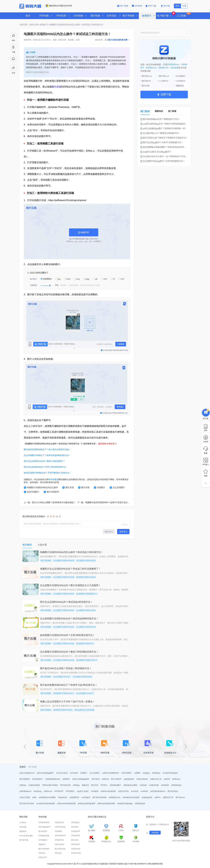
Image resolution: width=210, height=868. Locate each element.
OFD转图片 (70, 791)
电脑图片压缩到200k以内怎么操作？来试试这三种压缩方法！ (77, 25)
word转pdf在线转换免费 (46, 804)
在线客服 (155, 833)
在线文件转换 (25, 797)
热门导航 (123, 6)
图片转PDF (43, 831)
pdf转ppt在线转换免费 (86, 804)
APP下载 (151, 6)
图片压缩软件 (51, 492)
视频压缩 (85, 785)
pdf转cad (105, 779)
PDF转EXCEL (60, 827)
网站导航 (159, 864)
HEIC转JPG (60, 844)
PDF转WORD (44, 823)
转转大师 (62, 40)
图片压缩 (56, 87)
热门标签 (172, 111)
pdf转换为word (115, 797)
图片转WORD (44, 849)
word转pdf (74, 773)
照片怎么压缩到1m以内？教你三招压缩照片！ (45, 461)
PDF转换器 (53, 479)
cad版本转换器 (34, 785)
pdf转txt (158, 797)
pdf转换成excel (25, 791)
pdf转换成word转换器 (131, 797)
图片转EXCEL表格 (27, 804)
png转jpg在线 (147, 797)
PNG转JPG (76, 849)
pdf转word (176, 779)
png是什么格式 (83, 791)
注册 (184, 6)
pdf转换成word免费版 (47, 797)
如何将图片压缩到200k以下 (87, 660)
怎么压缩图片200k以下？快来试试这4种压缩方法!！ (47, 455)
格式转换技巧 (38, 779)
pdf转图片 (66, 779)
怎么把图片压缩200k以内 (86, 561)
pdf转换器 (165, 785)
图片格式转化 (173, 791)
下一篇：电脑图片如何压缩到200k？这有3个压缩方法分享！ (104, 502)
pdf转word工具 (156, 779)
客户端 (165, 6)
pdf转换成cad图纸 (130, 785)
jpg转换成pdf (129, 779)
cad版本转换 (154, 785)
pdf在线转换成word (158, 791)
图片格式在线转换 (99, 797)
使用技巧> (44, 25)
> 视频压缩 (179, 86)
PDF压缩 (174, 68)
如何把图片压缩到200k (85, 644)
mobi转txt (144, 791)
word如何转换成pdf (170, 773)
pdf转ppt (23, 785)
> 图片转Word (146, 76)
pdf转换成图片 (115, 785)
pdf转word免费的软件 (111, 773)
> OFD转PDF (180, 81)
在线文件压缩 (123, 791)
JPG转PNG (59, 840)
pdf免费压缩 (74, 797)
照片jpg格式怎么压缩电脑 (84, 710)
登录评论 (123, 532)
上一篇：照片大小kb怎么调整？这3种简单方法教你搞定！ (50, 502)
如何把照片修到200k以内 (86, 577)
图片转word (180, 797)
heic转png (37, 791)
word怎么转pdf (62, 773)
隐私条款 (23, 831)
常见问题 (23, 827)
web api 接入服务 (26, 836)
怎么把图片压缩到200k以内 (64, 561)
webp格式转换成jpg (125, 804)
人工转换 (183, 15)
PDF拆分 (104, 785)
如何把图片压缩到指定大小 (87, 594)
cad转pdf (143, 785)
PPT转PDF (75, 844)
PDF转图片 (76, 823)
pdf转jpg (76, 785)
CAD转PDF (76, 831)
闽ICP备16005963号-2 (139, 864)
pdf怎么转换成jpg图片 (45, 773)
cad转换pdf (86, 797)
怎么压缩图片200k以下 (62, 677)
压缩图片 (99, 488)
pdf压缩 (167, 779)
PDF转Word (174, 65)
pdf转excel (48, 791)
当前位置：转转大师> (29, 25)
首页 (28, 16)
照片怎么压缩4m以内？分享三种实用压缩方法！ (46, 467)
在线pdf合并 (63, 797)
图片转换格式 (25, 779)
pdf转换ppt (156, 773)
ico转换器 (95, 791)
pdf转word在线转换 (108, 791)
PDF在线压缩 (65, 785)
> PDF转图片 (180, 76)
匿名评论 (109, 532)
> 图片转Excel (163, 76)
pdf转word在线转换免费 (66, 804)
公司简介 (23, 823)
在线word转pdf (142, 779)
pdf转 (34, 797)
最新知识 (159, 111)
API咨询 (137, 6)
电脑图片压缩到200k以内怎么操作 (41, 488)
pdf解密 (137, 773)
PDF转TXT (43, 858)
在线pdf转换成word (53, 779)
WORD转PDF (60, 836)
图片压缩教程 (46, 561)
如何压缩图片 (32, 492)
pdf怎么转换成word (27, 773)
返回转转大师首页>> (107, 444)
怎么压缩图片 (117, 488)
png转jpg (146, 773)
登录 (177, 6)
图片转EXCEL (60, 849)
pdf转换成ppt (176, 785)
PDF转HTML (76, 853)
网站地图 (152, 864)
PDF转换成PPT (45, 827)
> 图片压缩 (145, 86)
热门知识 (145, 111)
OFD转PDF (59, 791)
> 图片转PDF (146, 81)
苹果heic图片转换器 (50, 785)
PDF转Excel (151, 68)
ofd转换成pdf (140, 804)
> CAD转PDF (163, 81)
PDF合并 (58, 853)
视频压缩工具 (168, 797)
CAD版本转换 (44, 836)
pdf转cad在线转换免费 (106, 804)
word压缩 (135, 791)
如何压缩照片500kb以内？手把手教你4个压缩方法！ (48, 473)
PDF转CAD (163, 68)
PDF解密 (58, 831)
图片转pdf (96, 779)
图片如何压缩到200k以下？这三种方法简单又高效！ (47, 449)
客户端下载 (24, 840)
